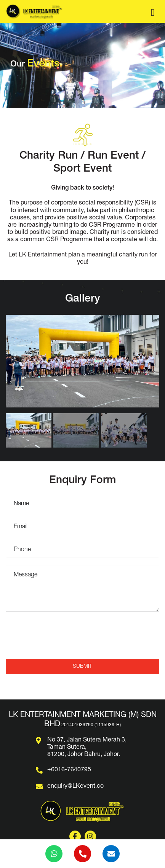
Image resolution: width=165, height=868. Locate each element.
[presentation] (83, 637)
